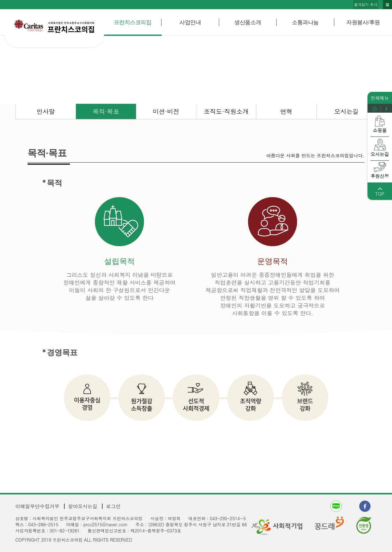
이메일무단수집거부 (37, 506)
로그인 (113, 506)
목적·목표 (106, 111)
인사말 (46, 111)
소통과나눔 (305, 22)
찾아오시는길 (83, 506)
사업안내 (190, 22)
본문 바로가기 (0, 0)
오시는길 (346, 111)
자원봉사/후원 (363, 22)
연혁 (286, 111)
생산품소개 (248, 22)
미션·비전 (166, 111)
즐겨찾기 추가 (366, 4)
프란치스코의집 (133, 22)
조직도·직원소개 (226, 111)
